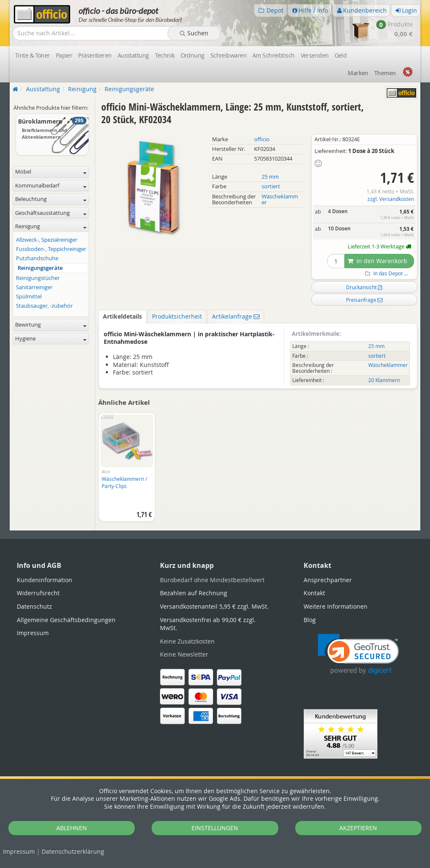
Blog (310, 620)
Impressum (19, 851)
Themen (385, 73)
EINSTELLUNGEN (215, 828)
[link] (358, 654)
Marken (358, 73)
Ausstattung (133, 55)
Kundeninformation (45, 580)
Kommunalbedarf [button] (51, 186)
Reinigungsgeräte (40, 268)
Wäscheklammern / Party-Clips (124, 482)
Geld (341, 55)
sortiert (271, 186)
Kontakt (314, 593)
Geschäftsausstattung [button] (51, 213)
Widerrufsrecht (38, 593)
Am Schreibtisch (274, 55)
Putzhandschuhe (37, 258)
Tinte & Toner (33, 55)
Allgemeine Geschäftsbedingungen (66, 620)
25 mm (270, 177)
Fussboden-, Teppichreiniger (51, 249)
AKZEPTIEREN (358, 828)
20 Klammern (384, 380)
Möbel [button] (51, 172)
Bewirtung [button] (51, 325)
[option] (127, 471)
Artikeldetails (122, 316)
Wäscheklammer (280, 199)
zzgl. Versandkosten (391, 199)
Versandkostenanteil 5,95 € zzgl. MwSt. (214, 606)
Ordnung (193, 55)
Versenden (315, 55)
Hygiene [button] (51, 339)
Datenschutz (73, 851)
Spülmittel (29, 297)
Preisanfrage (364, 300)
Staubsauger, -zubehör (44, 306)
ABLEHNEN (72, 828)
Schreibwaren (228, 55)
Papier (64, 55)
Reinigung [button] (51, 226)
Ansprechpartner (328, 580)
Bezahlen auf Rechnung (194, 593)
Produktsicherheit (177, 316)
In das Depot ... (385, 273)
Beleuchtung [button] (51, 199)
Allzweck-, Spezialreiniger (47, 240)
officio (262, 139)
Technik (165, 55)
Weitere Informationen (336, 606)
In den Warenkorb (378, 261)
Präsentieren (95, 55)
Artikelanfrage (236, 316)
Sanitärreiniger (34, 287)
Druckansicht (364, 287)
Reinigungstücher (38, 278)
